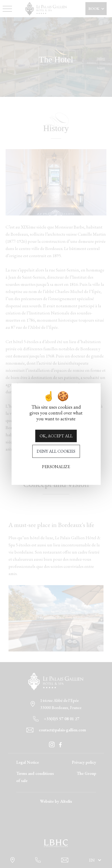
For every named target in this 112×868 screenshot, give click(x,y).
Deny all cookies (56, 451)
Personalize (56, 467)
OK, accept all (56, 436)
